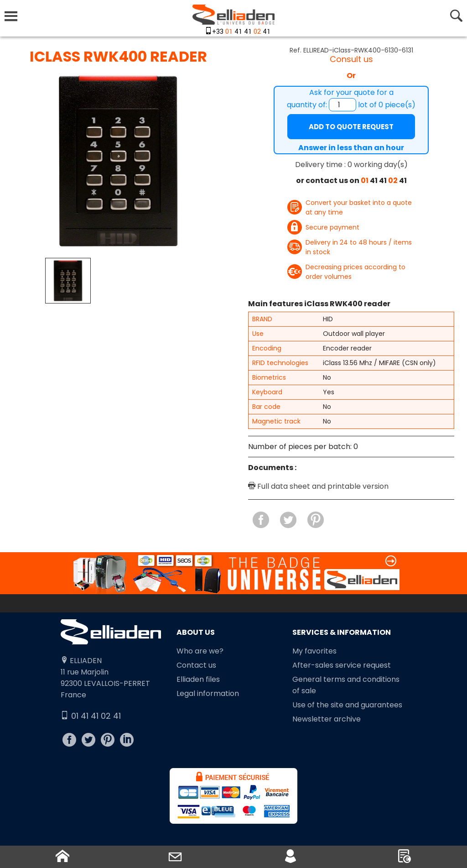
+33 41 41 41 (241, 32)
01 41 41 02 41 (91, 716)
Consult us (351, 59)
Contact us (196, 665)
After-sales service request (342, 665)
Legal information (208, 693)
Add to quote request (351, 127)
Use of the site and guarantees (347, 705)
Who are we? (200, 651)
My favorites (314, 651)
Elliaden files (198, 679)
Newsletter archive (327, 719)
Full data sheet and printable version (318, 486)
